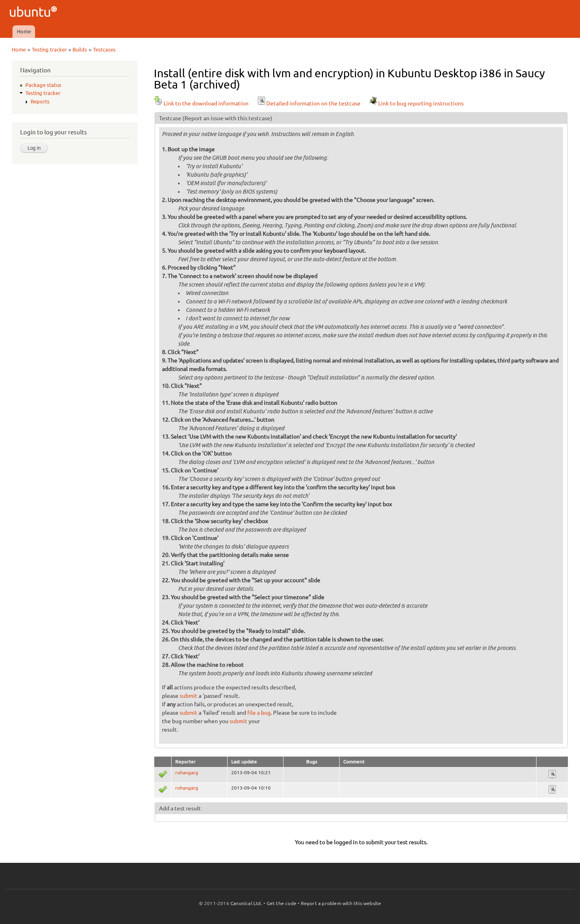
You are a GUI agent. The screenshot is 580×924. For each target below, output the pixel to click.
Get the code (282, 903)
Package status (43, 85)
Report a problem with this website (341, 903)
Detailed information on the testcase (309, 103)
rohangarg (187, 772)
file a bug (259, 713)
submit (188, 696)
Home (24, 31)
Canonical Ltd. (246, 903)
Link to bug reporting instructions (416, 103)
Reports (40, 101)
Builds (80, 49)
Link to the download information (201, 103)
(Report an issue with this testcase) (227, 118)
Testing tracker (49, 49)
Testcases (104, 49)
